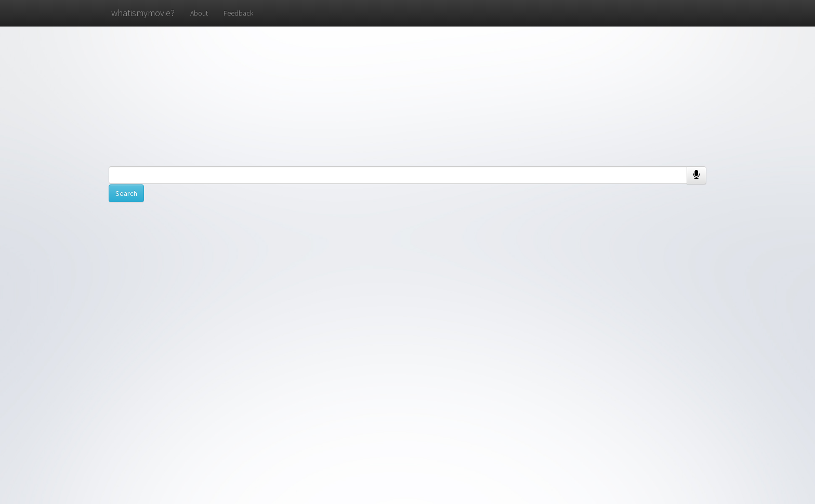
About (199, 13)
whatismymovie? (143, 13)
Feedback (238, 13)
